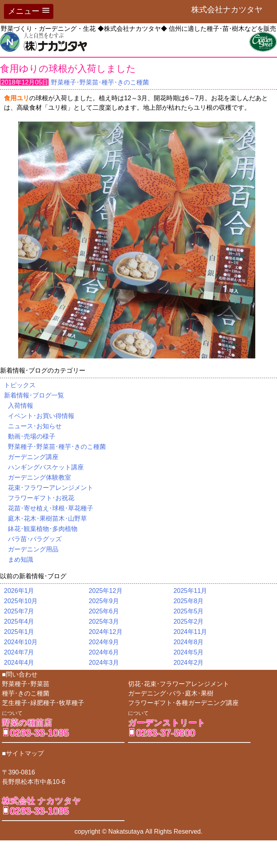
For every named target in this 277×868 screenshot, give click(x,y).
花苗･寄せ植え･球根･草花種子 (51, 508)
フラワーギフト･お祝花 (41, 498)
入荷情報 (21, 406)
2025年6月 (104, 611)
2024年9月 (104, 642)
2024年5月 (189, 652)
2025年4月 (19, 621)
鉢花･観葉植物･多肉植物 (43, 529)
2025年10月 (21, 601)
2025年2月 (189, 621)
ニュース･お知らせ (35, 426)
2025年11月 (190, 591)
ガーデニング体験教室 (40, 477)
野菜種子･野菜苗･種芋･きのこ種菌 (100, 82)
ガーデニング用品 (33, 549)
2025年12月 (105, 591)
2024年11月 (190, 632)
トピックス (20, 385)
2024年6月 (104, 652)
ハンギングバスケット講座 (46, 467)
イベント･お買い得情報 (41, 416)
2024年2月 (189, 663)
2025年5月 (189, 611)
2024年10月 (21, 642)
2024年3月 (104, 663)
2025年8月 (189, 601)
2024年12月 (105, 632)
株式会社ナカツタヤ (231, 9)
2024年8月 (189, 642)
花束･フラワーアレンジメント (51, 488)
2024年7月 (19, 652)
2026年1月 (19, 591)
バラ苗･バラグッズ (35, 539)
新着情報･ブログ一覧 (34, 395)
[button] (29, 11)
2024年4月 (19, 663)
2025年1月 (19, 632)
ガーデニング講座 (33, 457)
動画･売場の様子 (32, 436)
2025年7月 (19, 611)
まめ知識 (21, 560)
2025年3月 (104, 621)
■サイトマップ (23, 753)
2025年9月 (104, 601)
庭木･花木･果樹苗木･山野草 (47, 518)
